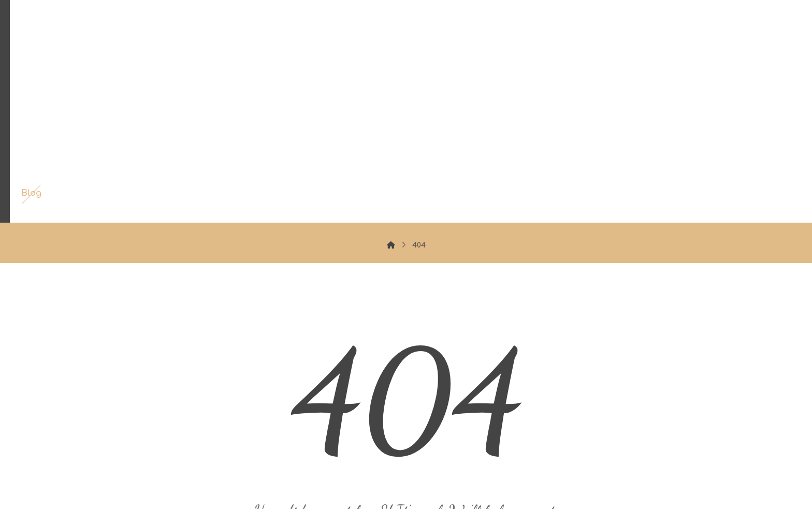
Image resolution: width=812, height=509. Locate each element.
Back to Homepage (406, 427)
